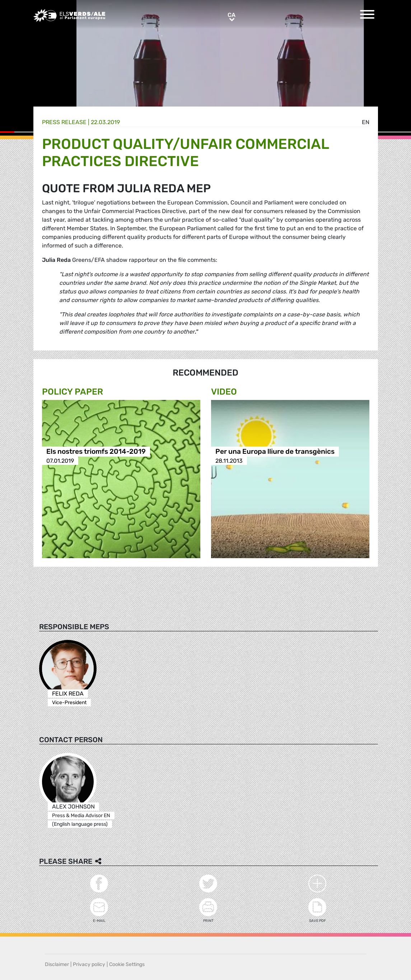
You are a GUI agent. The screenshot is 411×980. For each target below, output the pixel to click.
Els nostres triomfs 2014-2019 (96, 452)
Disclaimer (57, 964)
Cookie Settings (127, 964)
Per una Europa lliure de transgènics (275, 452)
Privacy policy (89, 964)
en (366, 122)
